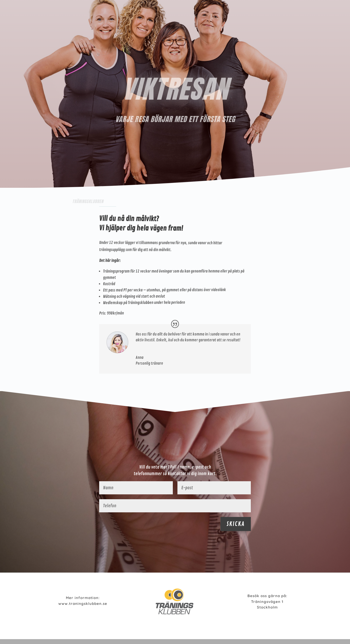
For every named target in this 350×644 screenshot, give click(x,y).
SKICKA (236, 524)
